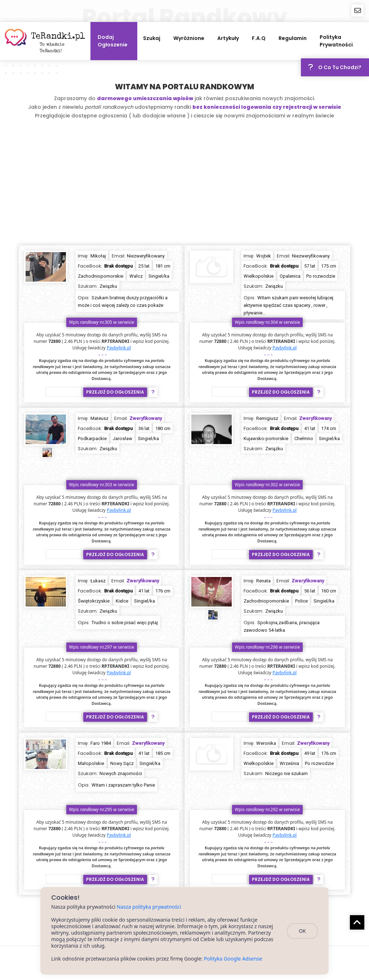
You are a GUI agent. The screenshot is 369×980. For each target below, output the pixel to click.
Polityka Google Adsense (233, 959)
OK (302, 931)
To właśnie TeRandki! (52, 48)
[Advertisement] (184, 184)
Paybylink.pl (119, 348)
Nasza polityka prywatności (149, 907)
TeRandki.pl (58, 37)
